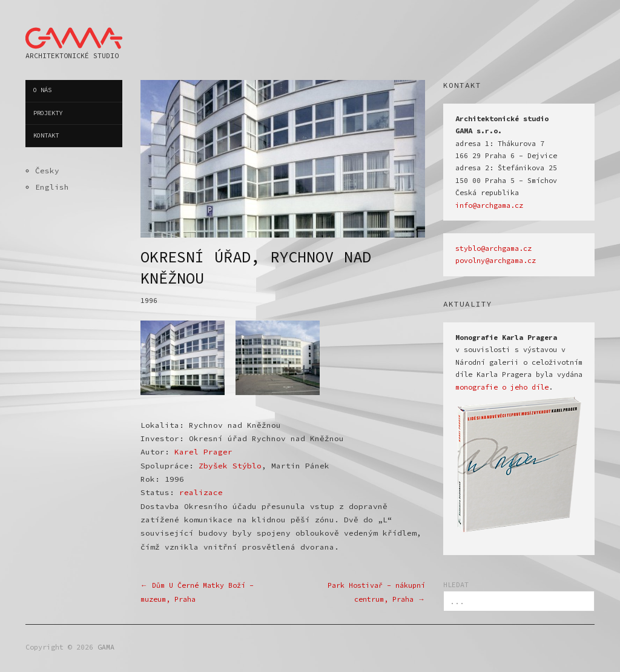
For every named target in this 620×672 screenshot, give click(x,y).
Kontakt (46, 135)
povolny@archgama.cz (496, 261)
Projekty (48, 113)
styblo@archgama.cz (493, 248)
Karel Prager (203, 451)
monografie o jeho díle (502, 387)
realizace (201, 492)
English (52, 187)
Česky (47, 170)
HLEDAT (456, 585)
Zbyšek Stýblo (230, 465)
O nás (42, 90)
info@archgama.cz (489, 205)
